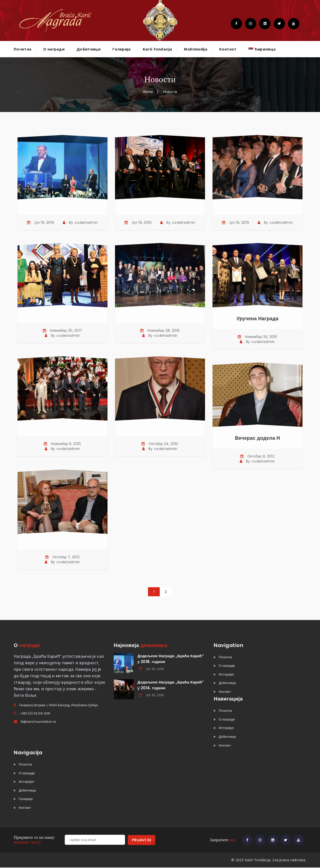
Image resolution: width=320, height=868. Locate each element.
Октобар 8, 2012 (261, 456)
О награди (54, 49)
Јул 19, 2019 (44, 222)
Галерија (122, 49)
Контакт (228, 49)
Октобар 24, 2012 (163, 444)
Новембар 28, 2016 (163, 330)
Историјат (226, 674)
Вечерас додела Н (257, 438)
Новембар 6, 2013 (66, 444)
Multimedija (196, 49)
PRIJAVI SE (141, 840)
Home (148, 92)
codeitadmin (86, 222)
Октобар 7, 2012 (66, 557)
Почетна (22, 49)
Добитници (88, 49)
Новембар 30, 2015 (261, 337)
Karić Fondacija (157, 49)
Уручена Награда (257, 318)
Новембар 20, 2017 (66, 330)
